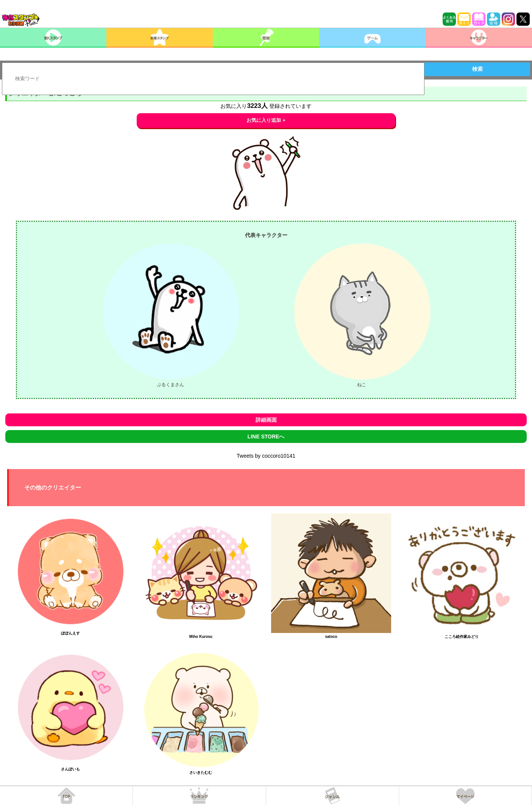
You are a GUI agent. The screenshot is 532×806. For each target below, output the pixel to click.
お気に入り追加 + (266, 120)
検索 (477, 69)
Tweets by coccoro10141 (266, 456)
